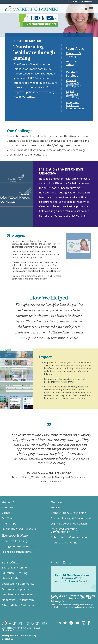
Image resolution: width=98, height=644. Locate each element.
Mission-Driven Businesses (18, 605)
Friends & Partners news (17, 552)
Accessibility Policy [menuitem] (27, 635)
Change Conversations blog (19, 546)
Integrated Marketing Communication (76, 105)
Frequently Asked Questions (19, 529)
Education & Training (73, 55)
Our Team (8, 518)
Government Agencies (15, 589)
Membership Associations (18, 594)
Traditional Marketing (64, 543)
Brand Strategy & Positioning (68, 513)
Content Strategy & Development (74, 83)
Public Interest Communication (70, 537)
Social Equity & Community (18, 584)
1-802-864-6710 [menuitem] (86, 2)
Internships (9, 524)
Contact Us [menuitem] (8, 639)
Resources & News (15, 536)
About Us (8, 507)
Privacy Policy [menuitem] (9, 635)
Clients (6, 513)
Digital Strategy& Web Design (73, 94)
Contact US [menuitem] (71, 2)
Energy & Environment (16, 568)
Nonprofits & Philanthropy (18, 600)
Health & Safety (72, 63)
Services (56, 507)
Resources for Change (15, 541)
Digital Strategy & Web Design (69, 524)
